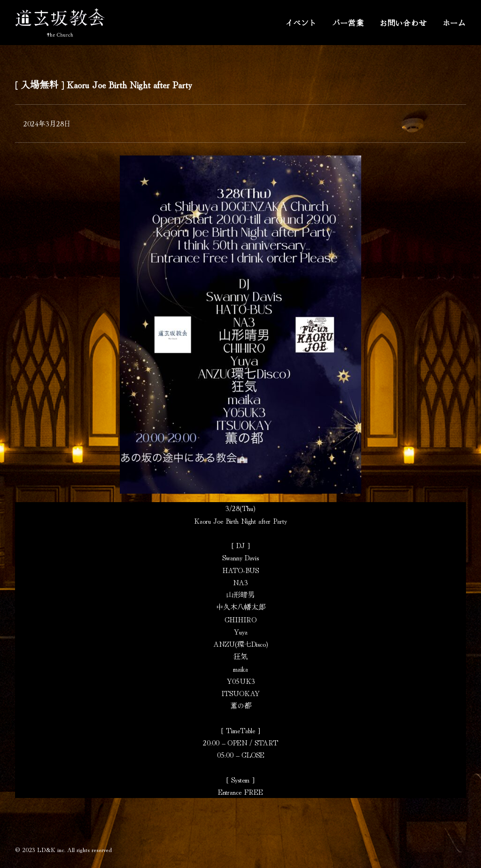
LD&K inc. (51, 849)
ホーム (454, 23)
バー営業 (348, 23)
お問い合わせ (403, 23)
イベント (301, 23)
